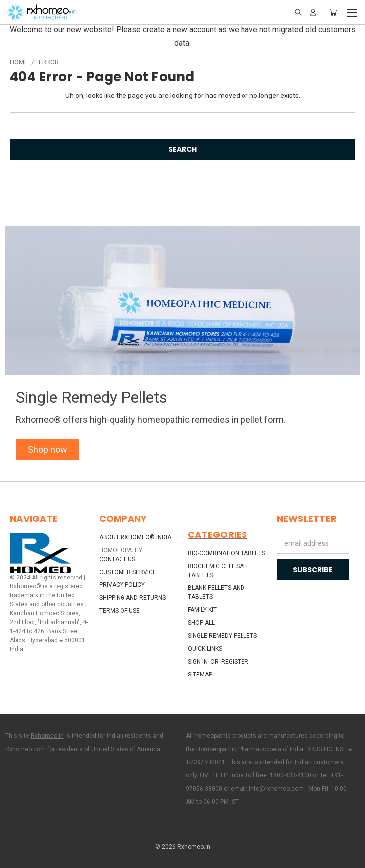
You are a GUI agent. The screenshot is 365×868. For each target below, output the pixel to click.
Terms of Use (120, 611)
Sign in (198, 662)
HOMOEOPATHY (121, 550)
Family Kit (202, 610)
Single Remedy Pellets (222, 636)
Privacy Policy (122, 585)
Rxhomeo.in (47, 736)
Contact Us (117, 559)
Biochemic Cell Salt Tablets (218, 571)
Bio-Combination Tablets (227, 553)
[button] (48, 449)
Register (235, 662)
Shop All (201, 623)
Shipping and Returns (132, 598)
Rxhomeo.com (26, 749)
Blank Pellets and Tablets (216, 592)
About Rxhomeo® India (135, 537)
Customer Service (128, 572)
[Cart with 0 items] (333, 12)
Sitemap (200, 675)
